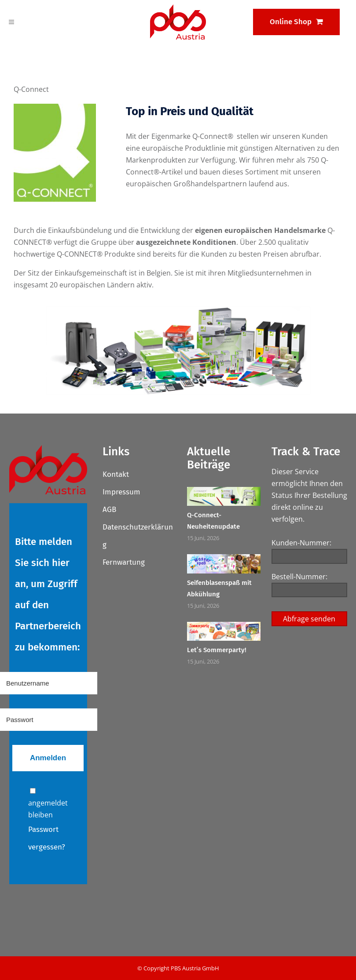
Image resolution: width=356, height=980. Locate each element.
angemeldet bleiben (48, 804)
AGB (109, 510)
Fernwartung (124, 562)
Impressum (121, 492)
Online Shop (296, 22)
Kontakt (116, 474)
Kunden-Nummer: (301, 543)
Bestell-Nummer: (299, 577)
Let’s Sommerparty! (217, 650)
